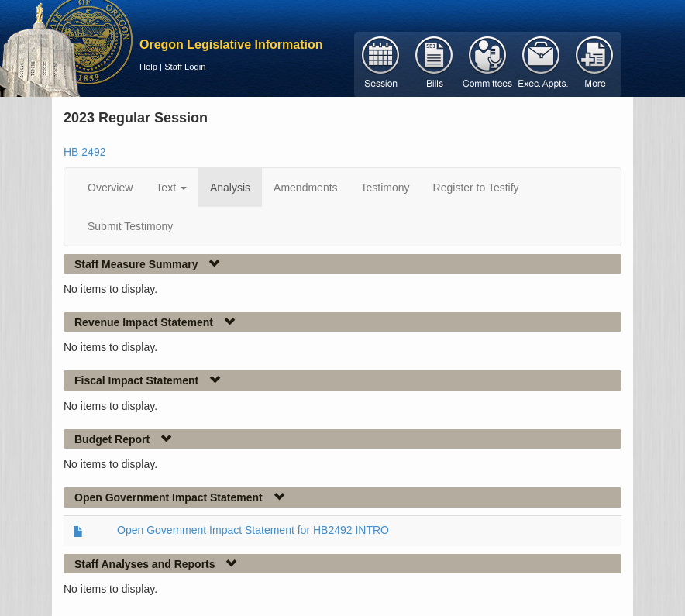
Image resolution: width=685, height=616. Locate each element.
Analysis (230, 188)
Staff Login (185, 67)
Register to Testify (476, 188)
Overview (110, 188)
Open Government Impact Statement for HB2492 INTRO (253, 530)
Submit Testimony (130, 226)
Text (171, 188)
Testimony (386, 188)
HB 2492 (84, 152)
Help (148, 67)
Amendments (305, 188)
